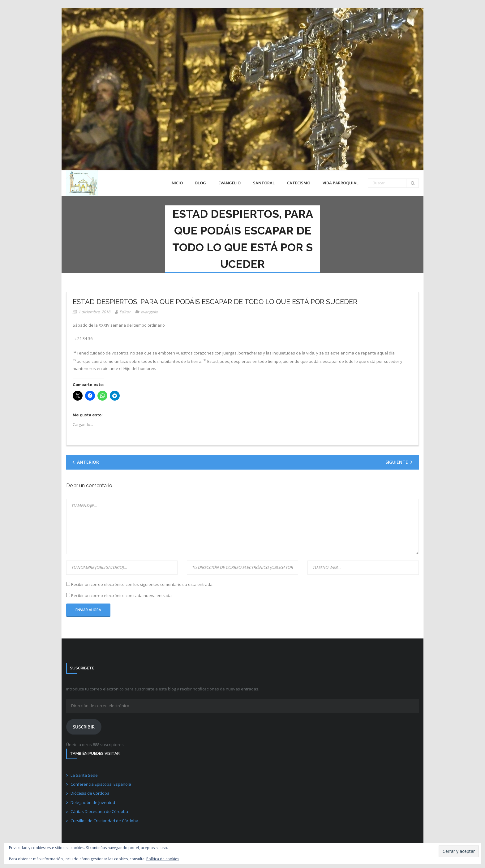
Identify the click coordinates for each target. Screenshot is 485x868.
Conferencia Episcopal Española (101, 784)
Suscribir (84, 727)
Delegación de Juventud (93, 802)
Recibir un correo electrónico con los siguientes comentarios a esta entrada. (142, 584)
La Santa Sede (84, 775)
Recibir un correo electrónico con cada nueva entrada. (122, 595)
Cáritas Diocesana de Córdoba (99, 811)
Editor (125, 312)
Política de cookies (163, 859)
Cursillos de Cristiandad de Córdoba (104, 821)
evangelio (149, 312)
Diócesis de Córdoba (90, 793)
